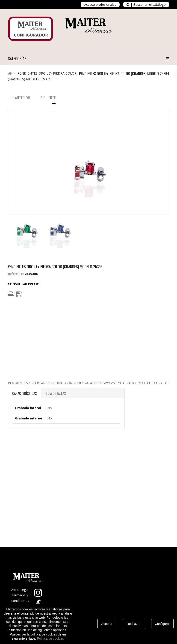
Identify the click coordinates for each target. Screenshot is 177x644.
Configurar (162, 624)
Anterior (22, 98)
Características (25, 393)
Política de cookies (50, 638)
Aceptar (107, 624)
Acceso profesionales (100, 4)
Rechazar (134, 624)
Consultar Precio (24, 284)
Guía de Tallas (56, 393)
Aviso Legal (20, 590)
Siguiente (48, 98)
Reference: (16, 274)
